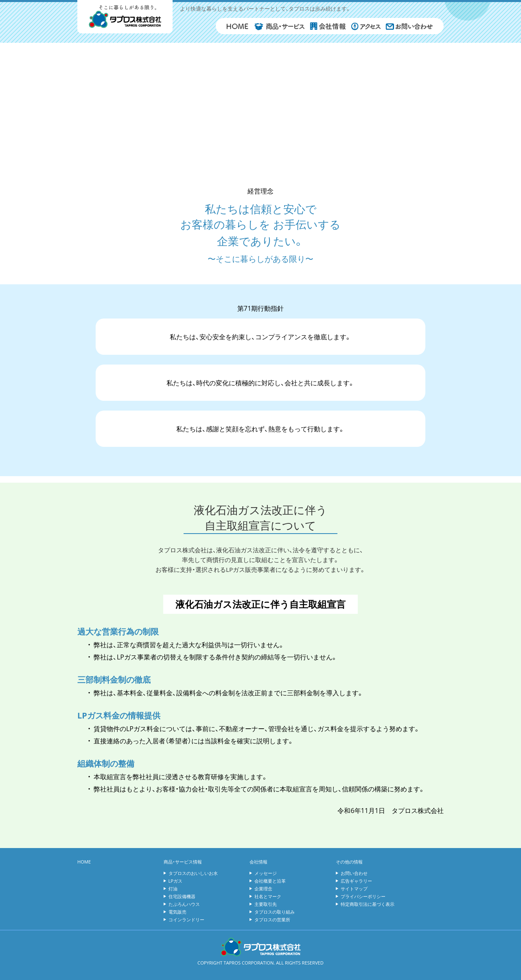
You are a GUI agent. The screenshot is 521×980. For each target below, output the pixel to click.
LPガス (176, 881)
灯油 (173, 889)
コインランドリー (186, 920)
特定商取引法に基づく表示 (368, 904)
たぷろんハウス (184, 904)
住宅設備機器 (182, 896)
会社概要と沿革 (270, 881)
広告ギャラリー (356, 881)
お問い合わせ (354, 873)
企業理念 (263, 889)
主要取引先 (266, 904)
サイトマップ (354, 889)
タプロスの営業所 (272, 920)
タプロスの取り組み (275, 912)
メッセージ (266, 873)
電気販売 (177, 912)
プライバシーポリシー (363, 896)
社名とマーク (268, 896)
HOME (84, 862)
